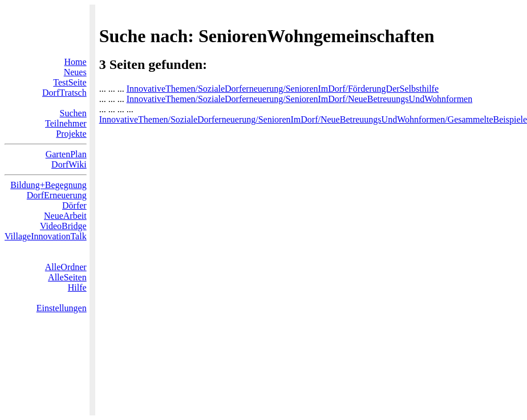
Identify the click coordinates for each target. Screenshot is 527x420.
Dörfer (74, 205)
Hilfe (77, 288)
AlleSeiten (67, 277)
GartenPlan (66, 154)
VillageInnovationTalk (46, 236)
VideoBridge (63, 226)
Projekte (71, 134)
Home (76, 62)
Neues (75, 72)
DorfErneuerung (57, 195)
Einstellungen (62, 308)
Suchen (73, 113)
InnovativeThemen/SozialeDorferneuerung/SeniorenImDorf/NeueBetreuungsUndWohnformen (300, 99)
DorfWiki (69, 164)
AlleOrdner (66, 267)
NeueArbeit (65, 216)
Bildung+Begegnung (48, 185)
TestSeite (70, 82)
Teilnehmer (66, 123)
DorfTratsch (64, 93)
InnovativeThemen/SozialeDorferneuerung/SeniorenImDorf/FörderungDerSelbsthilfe (283, 89)
